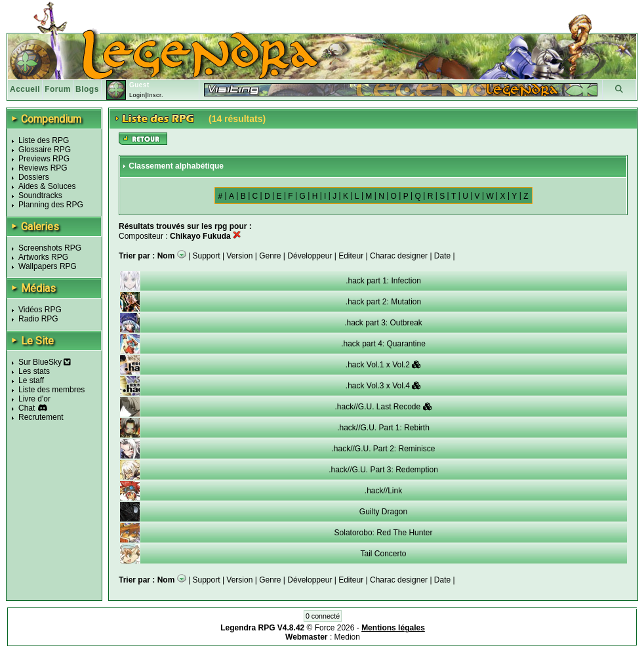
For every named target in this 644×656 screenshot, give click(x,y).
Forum (58, 89)
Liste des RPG (44, 140)
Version (239, 256)
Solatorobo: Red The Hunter (384, 533)
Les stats (34, 371)
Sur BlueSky (45, 362)
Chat (27, 408)
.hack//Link (383, 491)
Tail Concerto (383, 554)
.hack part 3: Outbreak (383, 323)
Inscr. (155, 95)
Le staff (31, 380)
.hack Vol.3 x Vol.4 (383, 386)
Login (137, 95)
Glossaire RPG (45, 150)
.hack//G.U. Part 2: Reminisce (383, 449)
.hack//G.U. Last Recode (383, 407)
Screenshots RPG (50, 248)
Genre (270, 256)
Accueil (25, 89)
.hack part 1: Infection (383, 281)
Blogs (87, 89)
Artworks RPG (43, 257)
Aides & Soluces (47, 186)
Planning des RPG (51, 205)
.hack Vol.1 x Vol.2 (383, 365)
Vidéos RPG (40, 310)
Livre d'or (34, 399)
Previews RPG (44, 159)
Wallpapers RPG (48, 266)
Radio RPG (38, 319)
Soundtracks (40, 195)
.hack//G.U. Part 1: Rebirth (383, 428)
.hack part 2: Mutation (383, 302)
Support (207, 256)
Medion (347, 637)
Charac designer (399, 256)
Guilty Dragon (383, 512)
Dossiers (34, 177)
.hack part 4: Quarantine (383, 344)
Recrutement (41, 417)
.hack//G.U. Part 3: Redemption (383, 470)
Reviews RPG (43, 168)
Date (442, 256)
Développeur (310, 256)
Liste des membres (51, 390)
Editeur (351, 256)
